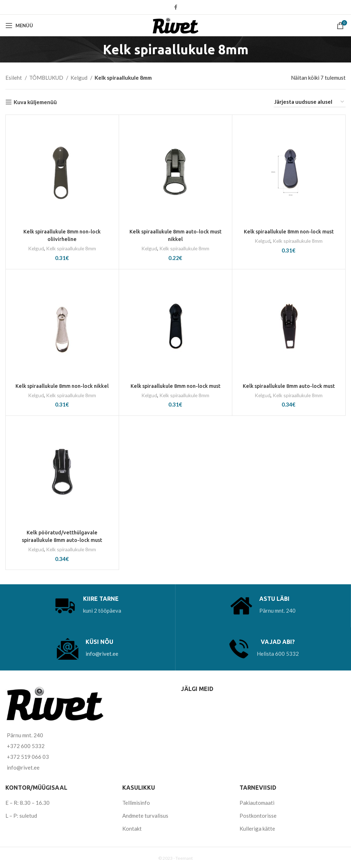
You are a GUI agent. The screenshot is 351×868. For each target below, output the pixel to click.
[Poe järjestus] (310, 102)
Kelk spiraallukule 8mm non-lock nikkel (62, 386)
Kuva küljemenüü (35, 102)
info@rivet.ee (102, 654)
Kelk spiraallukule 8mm (71, 248)
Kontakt (132, 828)
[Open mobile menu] (19, 25)
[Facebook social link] (176, 7)
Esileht (14, 78)
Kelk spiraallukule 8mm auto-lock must (289, 386)
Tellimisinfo (136, 803)
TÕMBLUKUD (47, 78)
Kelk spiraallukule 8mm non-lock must (289, 231)
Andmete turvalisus (145, 816)
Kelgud (79, 78)
